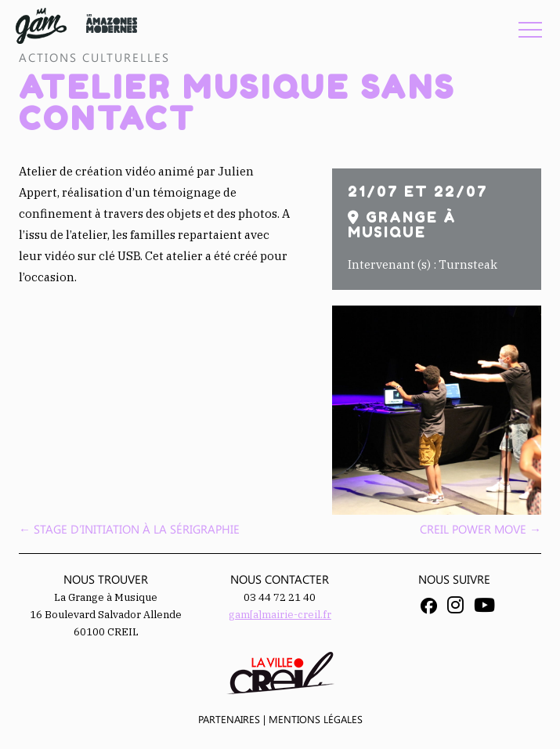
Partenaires (229, 719)
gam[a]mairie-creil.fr (280, 615)
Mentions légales (316, 719)
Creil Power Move (481, 529)
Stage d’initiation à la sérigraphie (129, 529)
